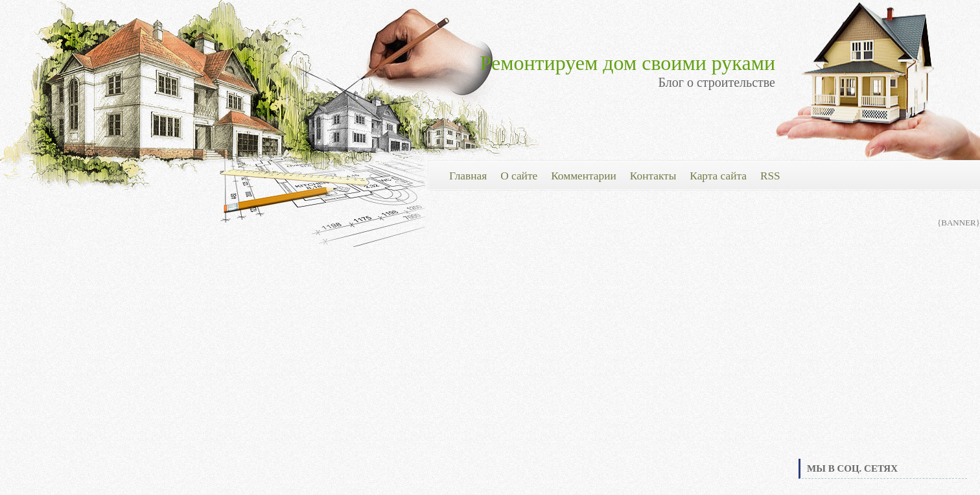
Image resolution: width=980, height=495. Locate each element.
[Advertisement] (883, 359)
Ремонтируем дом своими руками (628, 63)
